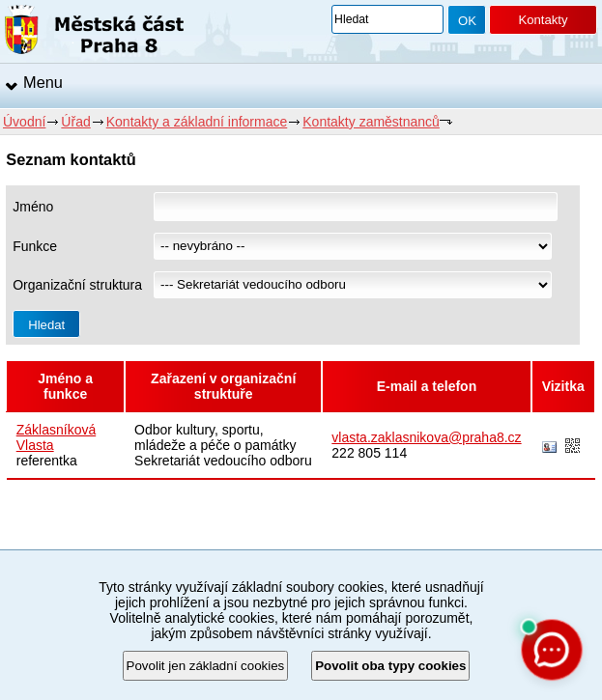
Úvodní (24, 122)
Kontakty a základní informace (197, 122)
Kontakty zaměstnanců (371, 122)
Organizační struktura (77, 285)
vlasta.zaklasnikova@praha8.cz (426, 437)
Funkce (35, 246)
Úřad (75, 122)
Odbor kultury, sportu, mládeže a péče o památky (215, 437)
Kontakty (543, 20)
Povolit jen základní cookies (206, 666)
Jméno (33, 207)
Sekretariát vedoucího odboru (223, 461)
